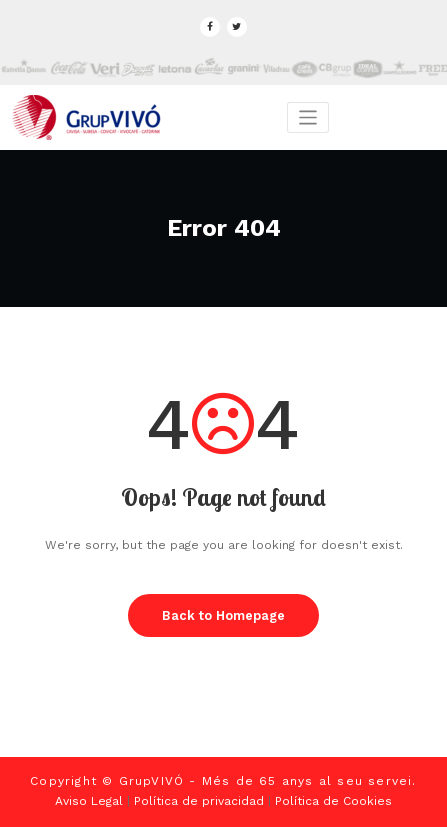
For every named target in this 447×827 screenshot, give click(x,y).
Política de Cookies (333, 801)
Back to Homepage (223, 615)
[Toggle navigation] (308, 117)
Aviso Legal (89, 801)
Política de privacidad (199, 801)
